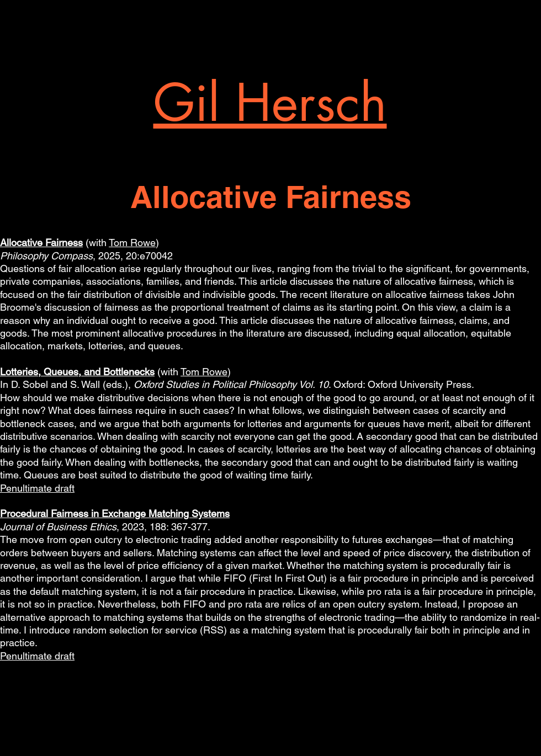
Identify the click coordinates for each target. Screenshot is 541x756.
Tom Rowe (132, 243)
